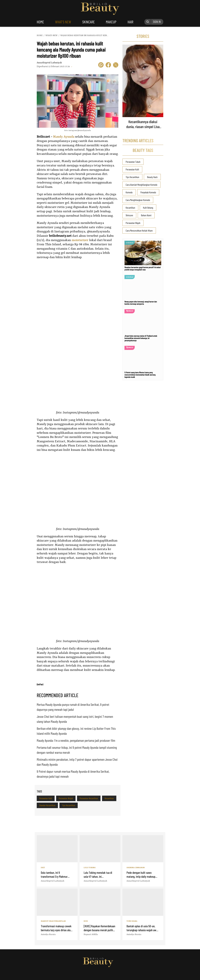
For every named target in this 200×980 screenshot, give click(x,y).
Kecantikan (109, 798)
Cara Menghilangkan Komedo (138, 200)
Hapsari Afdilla (91, 935)
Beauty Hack (152, 177)
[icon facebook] (108, 65)
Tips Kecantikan (69, 805)
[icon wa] (101, 65)
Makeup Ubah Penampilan (53, 921)
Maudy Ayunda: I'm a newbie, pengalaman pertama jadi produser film (76, 740)
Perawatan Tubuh (133, 162)
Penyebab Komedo (148, 192)
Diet (43, 868)
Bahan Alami (146, 215)
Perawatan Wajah (66, 798)
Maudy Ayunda (64, 137)
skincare (89, 22)
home (40, 22)
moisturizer (80, 240)
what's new (63, 22)
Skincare (129, 215)
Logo (100, 9)
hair (130, 22)
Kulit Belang (148, 208)
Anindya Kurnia (48, 935)
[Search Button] (148, 22)
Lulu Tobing (90, 868)
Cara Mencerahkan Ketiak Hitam (139, 231)
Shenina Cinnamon (136, 868)
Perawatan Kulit (46, 798)
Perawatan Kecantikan (89, 798)
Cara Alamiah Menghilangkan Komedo (141, 185)
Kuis (86, 921)
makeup (111, 22)
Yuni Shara (132, 921)
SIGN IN (157, 22)
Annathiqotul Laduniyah (49, 63)
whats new (51, 36)
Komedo (129, 192)
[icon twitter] (116, 65)
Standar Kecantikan (47, 805)
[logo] (83, 975)
